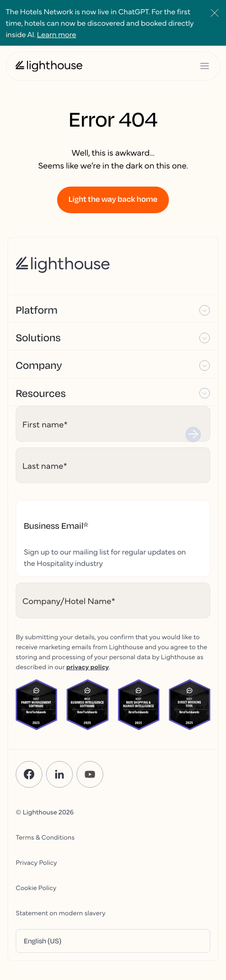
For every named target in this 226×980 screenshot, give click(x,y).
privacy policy (88, 666)
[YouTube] (90, 774)
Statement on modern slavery (61, 912)
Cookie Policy (36, 887)
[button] (113, 309)
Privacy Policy (36, 862)
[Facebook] (29, 774)
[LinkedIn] (59, 774)
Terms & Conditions (45, 837)
